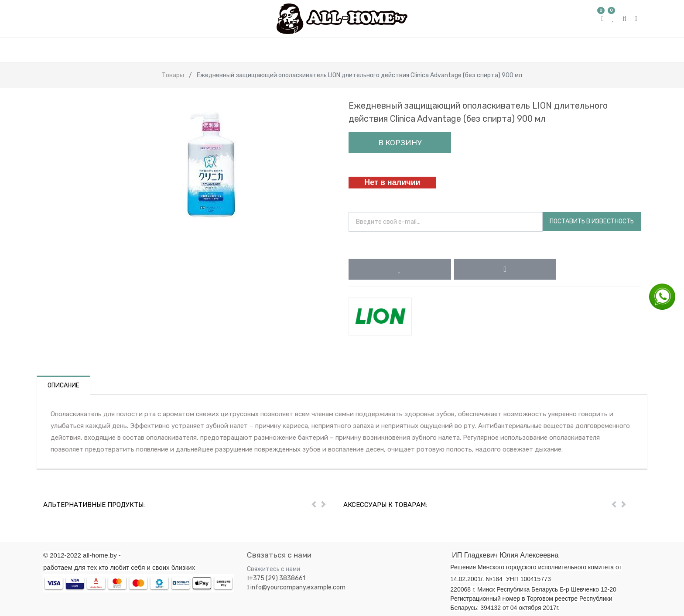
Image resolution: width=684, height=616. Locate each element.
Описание (63, 385)
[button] (400, 269)
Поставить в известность (592, 221)
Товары (173, 75)
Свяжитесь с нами (274, 569)
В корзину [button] (400, 143)
